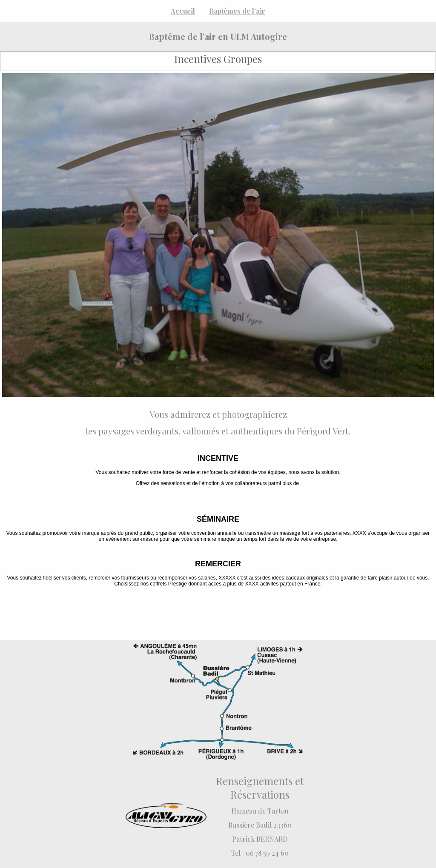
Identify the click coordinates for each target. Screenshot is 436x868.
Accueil (183, 11)
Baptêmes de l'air (237, 11)
